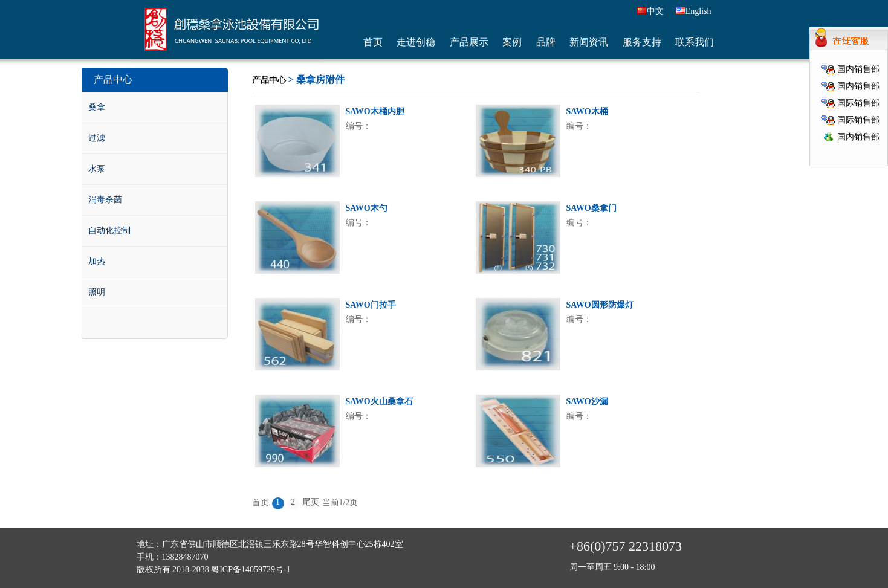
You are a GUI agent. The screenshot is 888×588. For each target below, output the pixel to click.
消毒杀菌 (105, 200)
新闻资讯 (589, 42)
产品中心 (269, 80)
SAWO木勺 (367, 208)
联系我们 (695, 42)
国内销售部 (850, 69)
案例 (512, 42)
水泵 (97, 169)
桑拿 (97, 107)
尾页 (311, 502)
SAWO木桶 (587, 111)
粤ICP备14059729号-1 (251, 570)
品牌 (546, 42)
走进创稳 (416, 42)
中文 (650, 11)
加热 (97, 261)
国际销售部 (850, 103)
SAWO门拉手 (371, 305)
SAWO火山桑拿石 (379, 402)
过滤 (97, 138)
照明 (97, 292)
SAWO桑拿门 (591, 208)
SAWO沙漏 (587, 402)
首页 (373, 42)
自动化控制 (109, 231)
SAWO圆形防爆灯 (600, 305)
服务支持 (642, 42)
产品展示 (469, 42)
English (694, 11)
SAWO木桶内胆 (375, 111)
